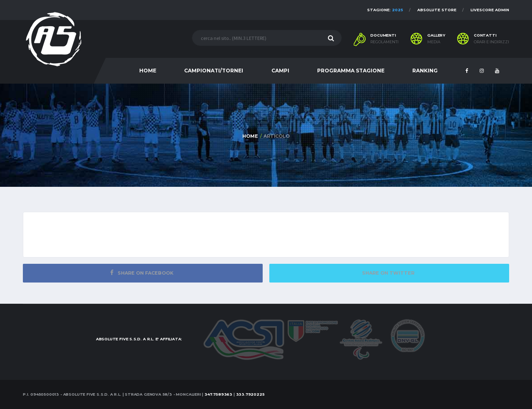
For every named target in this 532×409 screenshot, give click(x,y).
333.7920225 (250, 394)
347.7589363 (218, 394)
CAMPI (280, 71)
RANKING (425, 71)
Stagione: (385, 10)
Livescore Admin (490, 10)
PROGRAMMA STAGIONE (351, 71)
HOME (148, 71)
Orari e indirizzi (491, 42)
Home (250, 136)
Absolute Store (437, 10)
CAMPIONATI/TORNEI (214, 71)
